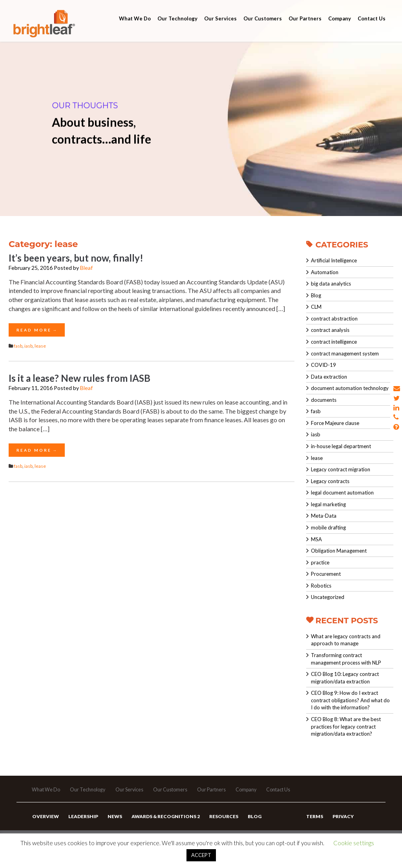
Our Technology (177, 28)
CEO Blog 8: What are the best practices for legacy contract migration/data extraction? (346, 726)
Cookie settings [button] (354, 843)
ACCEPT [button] (201, 855)
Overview (45, 825)
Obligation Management (339, 551)
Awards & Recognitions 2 (162, 825)
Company (340, 28)
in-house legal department (341, 446)
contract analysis (330, 330)
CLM (316, 307)
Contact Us (372, 28)
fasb (18, 346)
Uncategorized (328, 597)
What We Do (135, 28)
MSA (316, 539)
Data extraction (329, 377)
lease (40, 346)
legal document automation (342, 493)
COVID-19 (323, 365)
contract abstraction (334, 319)
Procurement (326, 574)
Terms (314, 825)
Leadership (82, 825)
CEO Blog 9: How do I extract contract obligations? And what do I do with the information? (350, 700)
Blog (316, 295)
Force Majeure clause (335, 423)
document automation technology (350, 388)
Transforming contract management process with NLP (346, 659)
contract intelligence (334, 342)
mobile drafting (328, 527)
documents (324, 400)
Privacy (342, 825)
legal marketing (328, 504)
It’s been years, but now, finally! (76, 258)
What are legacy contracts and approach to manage (346, 640)
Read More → (37, 330)
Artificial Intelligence (334, 260)
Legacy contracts (330, 481)
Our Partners (305, 28)
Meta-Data (324, 516)
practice (320, 562)
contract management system (345, 353)
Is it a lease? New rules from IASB (79, 378)
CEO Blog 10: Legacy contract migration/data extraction (345, 678)
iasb (28, 346)
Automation (325, 272)
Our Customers (263, 28)
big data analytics (331, 284)
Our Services (220, 28)
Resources (219, 825)
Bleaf (86, 268)
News (112, 825)
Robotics (321, 586)
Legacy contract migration (341, 469)
